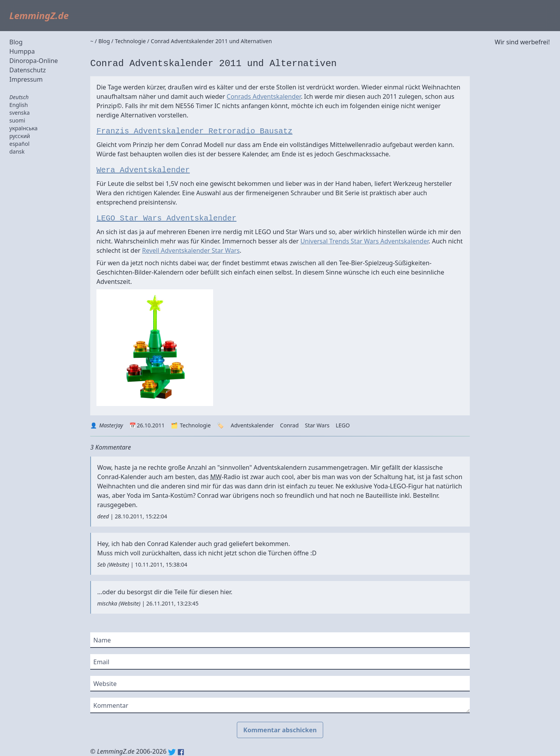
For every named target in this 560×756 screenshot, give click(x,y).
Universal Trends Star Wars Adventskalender (364, 241)
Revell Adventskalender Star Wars (191, 250)
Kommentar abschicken (280, 730)
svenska (19, 113)
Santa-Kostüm (172, 495)
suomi (17, 120)
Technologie (195, 425)
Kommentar (111, 705)
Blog (16, 42)
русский (20, 136)
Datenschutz (28, 70)
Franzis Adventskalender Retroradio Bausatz (194, 131)
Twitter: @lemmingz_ (172, 752)
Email (101, 662)
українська (24, 128)
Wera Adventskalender (143, 170)
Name (102, 640)
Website (118, 564)
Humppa (22, 51)
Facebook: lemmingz (181, 752)
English (19, 105)
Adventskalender (252, 425)
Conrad (289, 425)
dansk (17, 151)
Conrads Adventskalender (264, 96)
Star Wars (317, 425)
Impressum (26, 79)
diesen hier (215, 592)
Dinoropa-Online (34, 61)
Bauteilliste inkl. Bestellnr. (402, 495)
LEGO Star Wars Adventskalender (166, 218)
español (19, 144)
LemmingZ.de (39, 15)
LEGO (343, 425)
